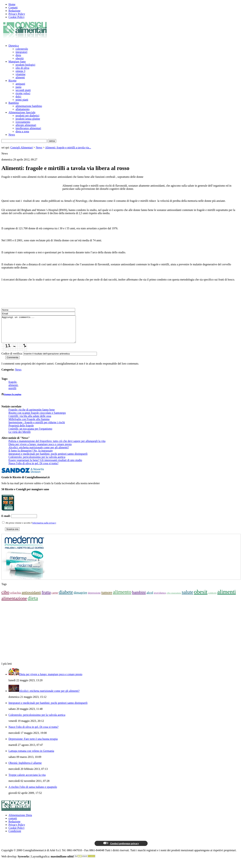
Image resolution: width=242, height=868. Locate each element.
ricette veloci (23, 93)
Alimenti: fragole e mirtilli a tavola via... (68, 147)
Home (12, 4)
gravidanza (160, 598)
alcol (150, 598)
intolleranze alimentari (28, 128)
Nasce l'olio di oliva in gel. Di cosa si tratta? (33, 469)
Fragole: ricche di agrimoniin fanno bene (32, 415)
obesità (20, 58)
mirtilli (12, 394)
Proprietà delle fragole (21, 431)
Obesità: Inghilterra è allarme (25, 768)
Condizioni (15, 836)
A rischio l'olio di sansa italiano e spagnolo (33, 792)
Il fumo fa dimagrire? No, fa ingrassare (31, 456)
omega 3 (20, 71)
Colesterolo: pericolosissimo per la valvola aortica (37, 462)
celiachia (15, 598)
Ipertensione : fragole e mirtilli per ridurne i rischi (37, 428)
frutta (46, 598)
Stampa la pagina (12, 400)
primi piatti (22, 100)
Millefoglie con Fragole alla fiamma (29, 424)
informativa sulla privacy (44, 528)
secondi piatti (23, 90)
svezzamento (23, 122)
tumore (107, 598)
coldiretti (212, 598)
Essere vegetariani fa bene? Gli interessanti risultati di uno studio (45, 465)
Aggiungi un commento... (43, 332)
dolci (18, 96)
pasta (18, 87)
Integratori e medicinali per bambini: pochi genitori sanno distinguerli (48, 459)
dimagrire (80, 598)
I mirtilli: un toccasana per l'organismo (30, 434)
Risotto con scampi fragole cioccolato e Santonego (37, 418)
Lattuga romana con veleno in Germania (31, 756)
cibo (5, 597)
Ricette (12, 81)
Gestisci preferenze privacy (121, 849)
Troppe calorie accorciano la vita (27, 780)
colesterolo (22, 49)
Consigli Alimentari (22, 147)
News (12, 135)
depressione (94, 598)
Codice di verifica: (12, 359)
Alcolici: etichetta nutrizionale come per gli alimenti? (39, 453)
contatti (13, 824)
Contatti (13, 8)
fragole (12, 387)
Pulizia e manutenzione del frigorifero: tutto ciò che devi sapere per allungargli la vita (57, 446)
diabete (66, 597)
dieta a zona (22, 131)
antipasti (20, 84)
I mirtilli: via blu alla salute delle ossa (30, 421)
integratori (21, 52)
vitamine (21, 74)
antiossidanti (31, 598)
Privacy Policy (17, 14)
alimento (122, 597)
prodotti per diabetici (27, 116)
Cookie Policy (17, 17)
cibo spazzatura (174, 598)
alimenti (20, 77)
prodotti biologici (25, 65)
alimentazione (14, 604)
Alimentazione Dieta (20, 820)
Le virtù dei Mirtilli (20, 437)
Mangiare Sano (17, 62)
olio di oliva (22, 68)
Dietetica (14, 46)
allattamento (23, 109)
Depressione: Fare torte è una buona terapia (33, 744)
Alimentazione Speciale (22, 112)
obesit (201, 597)
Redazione (14, 11)
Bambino (14, 103)
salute (187, 597)
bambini (139, 598)
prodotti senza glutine (28, 119)
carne (55, 598)
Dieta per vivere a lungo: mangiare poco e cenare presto (40, 450)
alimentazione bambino (29, 106)
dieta (18, 55)
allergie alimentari (26, 125)
